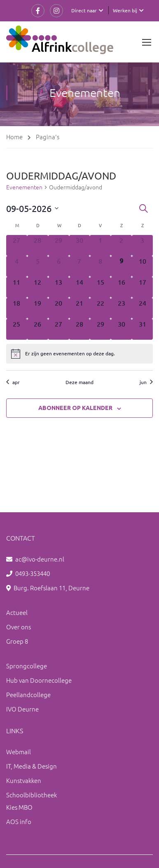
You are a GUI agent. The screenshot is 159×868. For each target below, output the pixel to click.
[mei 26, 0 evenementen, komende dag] (38, 329)
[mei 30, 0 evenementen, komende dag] (121, 329)
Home (14, 137)
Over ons (19, 627)
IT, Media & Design (32, 766)
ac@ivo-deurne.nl (40, 559)
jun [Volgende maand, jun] (146, 382)
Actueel (17, 612)
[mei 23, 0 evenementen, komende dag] (121, 308)
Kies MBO (19, 807)
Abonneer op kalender (75, 408)
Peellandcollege (28, 694)
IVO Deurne (22, 709)
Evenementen (24, 187)
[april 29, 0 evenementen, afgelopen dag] (59, 245)
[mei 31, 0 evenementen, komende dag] (142, 329)
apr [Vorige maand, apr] (13, 382)
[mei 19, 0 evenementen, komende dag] (38, 308)
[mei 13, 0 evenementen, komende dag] (59, 287)
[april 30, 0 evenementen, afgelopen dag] (80, 245)
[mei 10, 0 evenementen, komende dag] (142, 266)
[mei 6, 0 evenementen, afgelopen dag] (59, 266)
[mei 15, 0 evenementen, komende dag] (100, 287)
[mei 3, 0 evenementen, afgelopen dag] (142, 245)
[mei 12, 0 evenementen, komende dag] (38, 287)
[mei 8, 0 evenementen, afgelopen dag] (100, 266)
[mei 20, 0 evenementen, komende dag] (59, 308)
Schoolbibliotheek (32, 795)
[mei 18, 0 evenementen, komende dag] (17, 308)
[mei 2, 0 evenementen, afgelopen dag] (121, 245)
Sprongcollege (27, 666)
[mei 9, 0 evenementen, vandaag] (121, 266)
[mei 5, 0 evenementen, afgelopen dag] (38, 266)
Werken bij (125, 10)
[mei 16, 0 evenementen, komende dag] (121, 287)
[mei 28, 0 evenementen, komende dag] (80, 329)
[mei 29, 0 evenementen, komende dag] (100, 329)
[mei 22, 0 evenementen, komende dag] (100, 308)
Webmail (19, 752)
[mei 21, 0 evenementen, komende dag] (80, 308)
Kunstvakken (24, 780)
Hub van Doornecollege (39, 680)
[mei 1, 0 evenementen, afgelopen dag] (100, 245)
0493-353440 (33, 573)
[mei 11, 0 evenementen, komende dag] (17, 287)
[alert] (79, 354)
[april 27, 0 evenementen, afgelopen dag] (17, 245)
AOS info (19, 821)
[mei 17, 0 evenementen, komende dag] (142, 287)
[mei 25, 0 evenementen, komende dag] (17, 329)
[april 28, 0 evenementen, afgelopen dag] (38, 245)
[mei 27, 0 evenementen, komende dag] (59, 329)
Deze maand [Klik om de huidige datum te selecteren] (79, 382)
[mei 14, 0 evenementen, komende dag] (80, 287)
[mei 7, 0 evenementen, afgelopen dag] (80, 266)
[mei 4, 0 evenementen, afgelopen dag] (17, 266)
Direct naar (84, 10)
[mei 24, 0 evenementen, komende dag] (142, 308)
